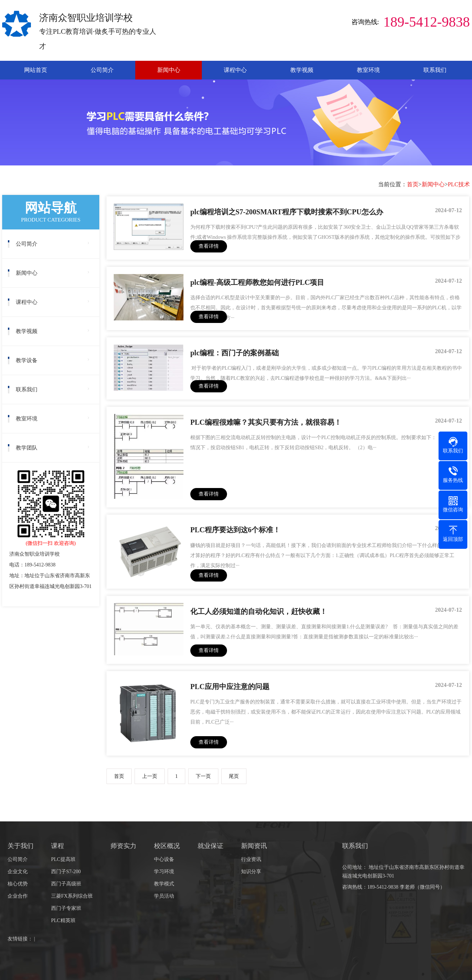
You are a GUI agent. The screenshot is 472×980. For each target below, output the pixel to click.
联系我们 (435, 70)
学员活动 (164, 896)
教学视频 (302, 70)
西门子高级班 (66, 884)
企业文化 (18, 872)
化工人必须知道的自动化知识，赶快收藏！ (259, 611)
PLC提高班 (63, 859)
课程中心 (235, 70)
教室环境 (368, 70)
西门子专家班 (66, 908)
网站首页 (36, 70)
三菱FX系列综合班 (72, 896)
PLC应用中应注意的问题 (230, 687)
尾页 (234, 776)
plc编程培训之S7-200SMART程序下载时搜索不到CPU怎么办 (287, 212)
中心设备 (164, 859)
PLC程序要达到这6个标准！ (235, 530)
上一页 (150, 776)
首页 (413, 184)
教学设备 (27, 360)
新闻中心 (169, 70)
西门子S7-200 (66, 872)
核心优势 (18, 884)
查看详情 (209, 246)
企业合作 (18, 896)
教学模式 (164, 884)
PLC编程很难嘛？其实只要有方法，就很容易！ (266, 422)
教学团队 (27, 448)
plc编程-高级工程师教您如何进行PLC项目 (257, 282)
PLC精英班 (63, 920)
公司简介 (102, 70)
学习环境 (164, 872)
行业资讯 (251, 859)
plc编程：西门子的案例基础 (235, 353)
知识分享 (251, 872)
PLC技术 (459, 184)
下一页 (203, 776)
